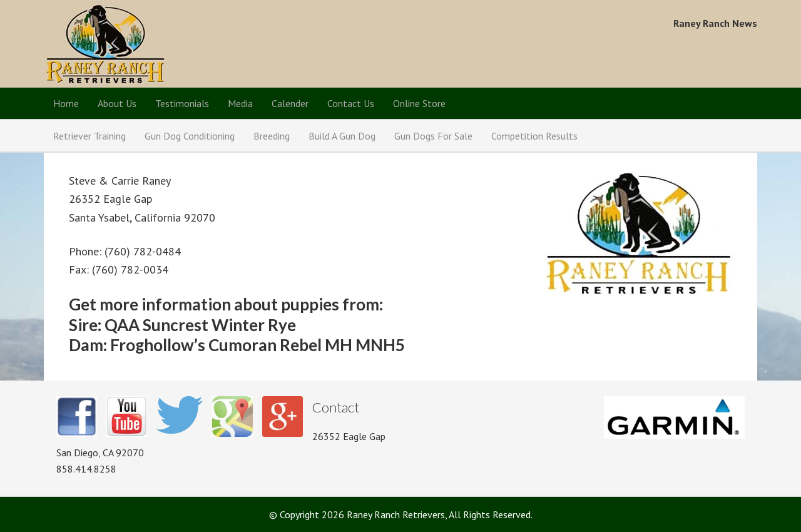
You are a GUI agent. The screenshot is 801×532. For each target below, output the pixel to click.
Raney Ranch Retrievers (105, 44)
